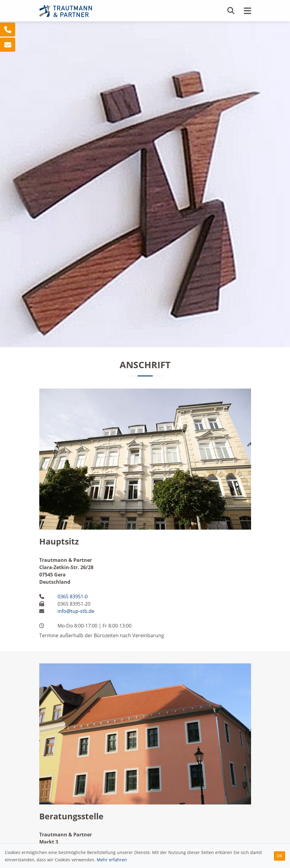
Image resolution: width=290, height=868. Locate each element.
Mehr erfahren (112, 860)
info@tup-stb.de (76, 611)
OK (280, 856)
